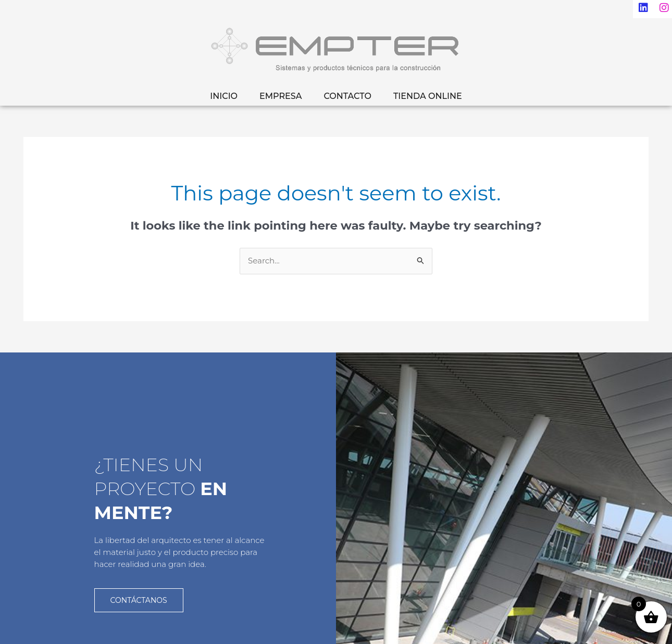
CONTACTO (347, 96)
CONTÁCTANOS (139, 599)
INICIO (224, 96)
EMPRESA (281, 96)
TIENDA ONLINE (428, 96)
